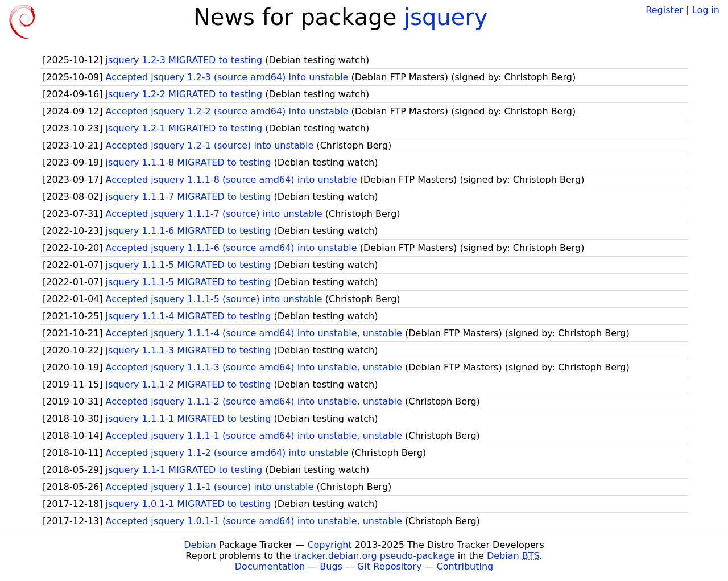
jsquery (446, 17)
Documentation (270, 566)
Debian (200, 545)
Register (664, 10)
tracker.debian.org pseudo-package (375, 556)
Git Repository (389, 566)
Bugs (331, 566)
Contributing (465, 566)
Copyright (329, 545)
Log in (706, 10)
